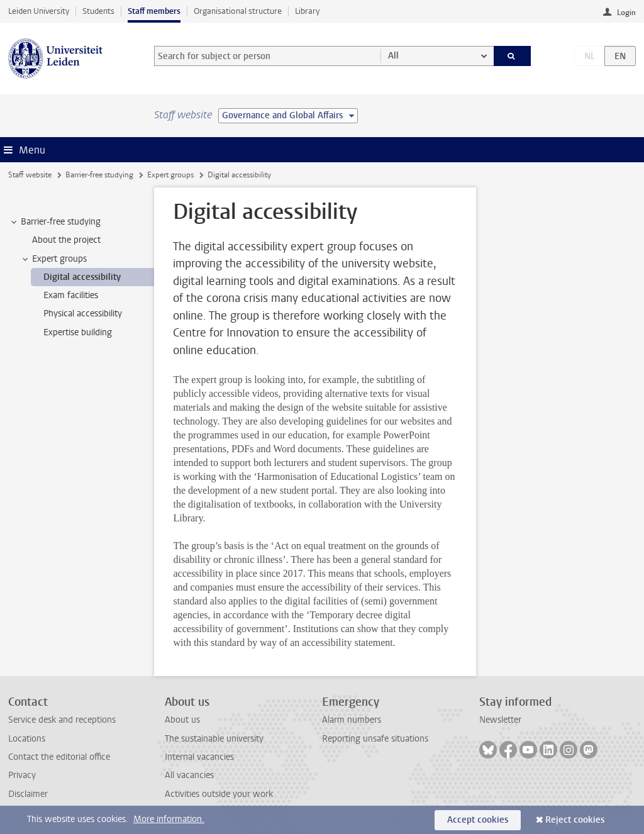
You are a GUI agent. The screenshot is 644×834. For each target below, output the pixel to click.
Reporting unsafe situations (375, 739)
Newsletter (500, 720)
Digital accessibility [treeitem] (82, 277)
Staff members (154, 11)
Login (626, 13)
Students (98, 11)
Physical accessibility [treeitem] (83, 314)
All (393, 56)
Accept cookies (478, 820)
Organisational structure (238, 11)
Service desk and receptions (62, 720)
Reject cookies (575, 820)
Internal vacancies (199, 757)
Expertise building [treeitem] (78, 332)
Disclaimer (28, 794)
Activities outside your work (219, 794)
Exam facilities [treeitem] (71, 295)
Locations (27, 739)
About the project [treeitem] (66, 240)
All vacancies (189, 775)
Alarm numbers (352, 720)
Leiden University (39, 11)
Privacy (22, 775)
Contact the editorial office (59, 757)
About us (182, 720)
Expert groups (170, 175)
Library (307, 11)
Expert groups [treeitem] (53, 259)
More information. (169, 819)
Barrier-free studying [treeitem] (55, 222)
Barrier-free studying (99, 175)
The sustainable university (214, 739)
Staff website (30, 175)
